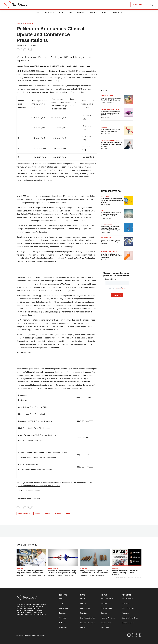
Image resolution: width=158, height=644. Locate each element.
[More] (40, 13)
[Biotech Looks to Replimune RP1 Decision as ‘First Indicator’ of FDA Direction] (129, 200)
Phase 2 (48, 513)
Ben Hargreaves (106, 205)
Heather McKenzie (106, 218)
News (36, 13)
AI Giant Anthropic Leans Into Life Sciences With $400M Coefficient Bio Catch (112, 144)
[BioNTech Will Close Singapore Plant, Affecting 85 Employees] (129, 100)
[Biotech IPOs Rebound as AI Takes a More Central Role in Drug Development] (129, 255)
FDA (103, 210)
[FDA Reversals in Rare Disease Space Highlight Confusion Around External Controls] (129, 214)
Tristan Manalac (105, 117)
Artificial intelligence (110, 252)
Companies (81, 13)
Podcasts (49, 13)
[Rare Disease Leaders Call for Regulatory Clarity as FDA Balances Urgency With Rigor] (129, 228)
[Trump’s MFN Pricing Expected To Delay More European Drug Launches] (129, 242)
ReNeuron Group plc (58, 71)
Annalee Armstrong (69, 575)
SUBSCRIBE (138, 5)
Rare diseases (107, 224)
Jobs (70, 13)
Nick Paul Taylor (106, 246)
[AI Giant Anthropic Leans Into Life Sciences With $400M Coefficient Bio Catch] (129, 144)
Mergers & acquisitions (110, 109)
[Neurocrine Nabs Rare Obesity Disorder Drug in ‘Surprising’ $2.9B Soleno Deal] (129, 113)
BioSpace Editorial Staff (108, 102)
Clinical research (25, 513)
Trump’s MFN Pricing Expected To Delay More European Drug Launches (112, 242)
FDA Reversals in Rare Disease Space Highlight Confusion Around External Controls (111, 214)
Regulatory (106, 196)
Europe (67, 513)
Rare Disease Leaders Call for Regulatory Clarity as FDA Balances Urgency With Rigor (110, 228)
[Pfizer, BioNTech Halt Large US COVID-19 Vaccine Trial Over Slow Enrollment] (95, 558)
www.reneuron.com (74, 388)
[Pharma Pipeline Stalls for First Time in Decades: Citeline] (129, 131)
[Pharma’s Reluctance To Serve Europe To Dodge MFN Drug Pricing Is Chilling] (63, 558)
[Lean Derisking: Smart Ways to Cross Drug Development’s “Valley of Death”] (31, 558)
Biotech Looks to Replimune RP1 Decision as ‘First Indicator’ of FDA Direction (112, 200)
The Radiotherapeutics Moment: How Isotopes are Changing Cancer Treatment (125, 573)
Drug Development (29, 23)
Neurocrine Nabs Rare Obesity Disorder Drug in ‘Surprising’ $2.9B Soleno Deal (111, 113)
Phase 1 (38, 513)
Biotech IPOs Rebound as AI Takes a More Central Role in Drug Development (112, 256)
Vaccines (84, 568)
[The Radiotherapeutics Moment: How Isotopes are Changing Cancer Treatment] (127, 558)
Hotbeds (94, 13)
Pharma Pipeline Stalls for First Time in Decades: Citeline (111, 130)
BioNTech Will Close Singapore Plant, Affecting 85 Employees (111, 99)
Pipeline (104, 127)
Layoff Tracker (107, 96)
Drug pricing (106, 238)
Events (61, 13)
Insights (20, 568)
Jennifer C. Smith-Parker (39, 575)
